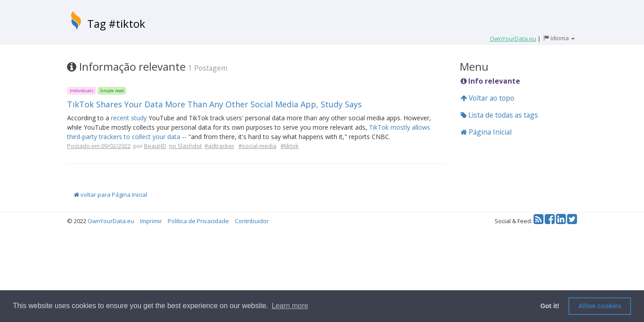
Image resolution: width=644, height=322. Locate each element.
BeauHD (155, 146)
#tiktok (290, 146)
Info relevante (490, 81)
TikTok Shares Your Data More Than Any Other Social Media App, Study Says (214, 104)
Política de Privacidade (198, 221)
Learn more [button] (290, 306)
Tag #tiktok (116, 23)
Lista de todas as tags (499, 115)
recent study (129, 118)
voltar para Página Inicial (110, 195)
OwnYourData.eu (111, 221)
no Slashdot (185, 146)
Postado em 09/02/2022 (99, 146)
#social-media (257, 146)
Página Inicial (486, 132)
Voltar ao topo (487, 98)
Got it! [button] (550, 306)
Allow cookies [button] (600, 306)
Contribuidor (252, 221)
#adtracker (219, 146)
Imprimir (151, 221)
